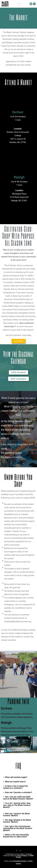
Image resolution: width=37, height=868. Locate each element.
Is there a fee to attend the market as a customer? (16, 787)
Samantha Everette (20, 861)
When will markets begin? (16, 777)
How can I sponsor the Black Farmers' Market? (16, 814)
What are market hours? (15, 782)
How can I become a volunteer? (19, 792)
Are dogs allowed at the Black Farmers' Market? (17, 821)
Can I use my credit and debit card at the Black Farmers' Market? (18, 798)
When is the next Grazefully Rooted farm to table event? (16, 836)
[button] (19, 5)
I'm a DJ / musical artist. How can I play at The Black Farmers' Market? (17, 805)
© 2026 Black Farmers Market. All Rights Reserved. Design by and (18, 856)
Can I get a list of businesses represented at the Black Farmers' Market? (18, 828)
